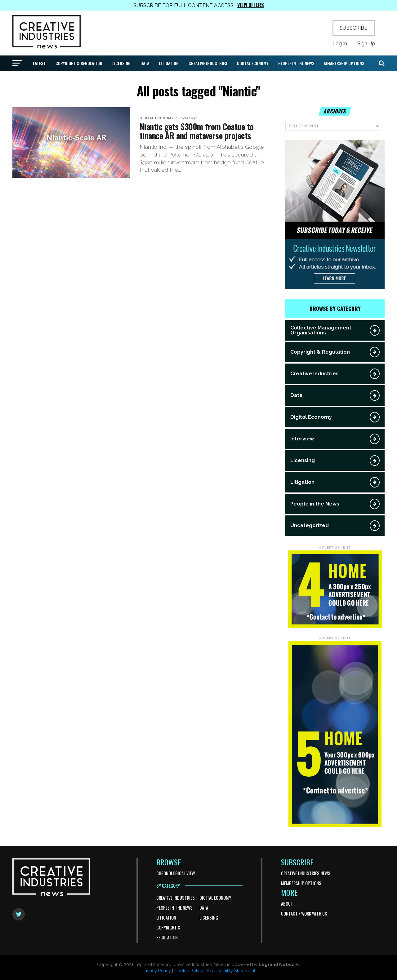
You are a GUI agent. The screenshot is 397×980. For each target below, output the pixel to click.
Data (145, 63)
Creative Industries (208, 63)
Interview (302, 439)
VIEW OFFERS (251, 5)
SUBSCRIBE (353, 28)
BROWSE (169, 862)
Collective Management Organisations (321, 330)
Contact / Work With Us (304, 914)
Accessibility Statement (231, 971)
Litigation (169, 63)
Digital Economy (253, 63)
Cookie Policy (189, 971)
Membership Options (344, 63)
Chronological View (176, 873)
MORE (289, 892)
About (287, 904)
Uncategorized (310, 525)
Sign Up (366, 44)
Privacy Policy (156, 971)
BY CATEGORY (168, 886)
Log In (340, 44)
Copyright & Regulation (79, 63)
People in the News (296, 63)
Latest (39, 63)
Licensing (121, 63)
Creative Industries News (306, 873)
